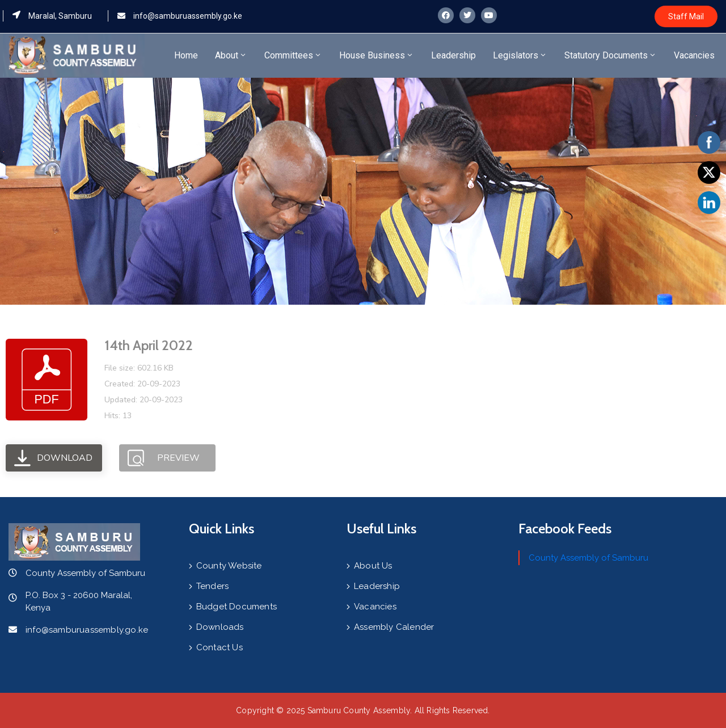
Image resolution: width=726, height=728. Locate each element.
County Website (229, 566)
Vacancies (694, 55)
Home (186, 55)
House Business (377, 55)
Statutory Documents (611, 55)
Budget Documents (237, 607)
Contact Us (220, 647)
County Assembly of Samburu (588, 558)
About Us (373, 566)
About (231, 55)
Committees (293, 55)
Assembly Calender (394, 627)
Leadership (453, 55)
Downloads (220, 627)
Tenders (212, 586)
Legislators (520, 55)
